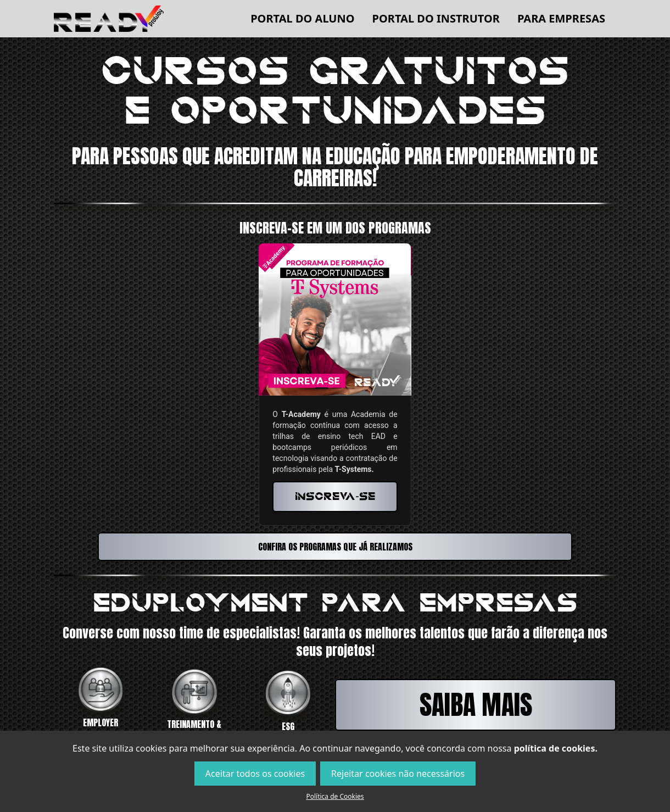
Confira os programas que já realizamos (335, 547)
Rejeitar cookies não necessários (398, 774)
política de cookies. (556, 748)
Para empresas (561, 18)
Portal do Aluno (302, 18)
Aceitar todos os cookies (255, 774)
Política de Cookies (335, 797)
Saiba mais (476, 705)
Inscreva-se (335, 497)
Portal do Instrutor (436, 18)
